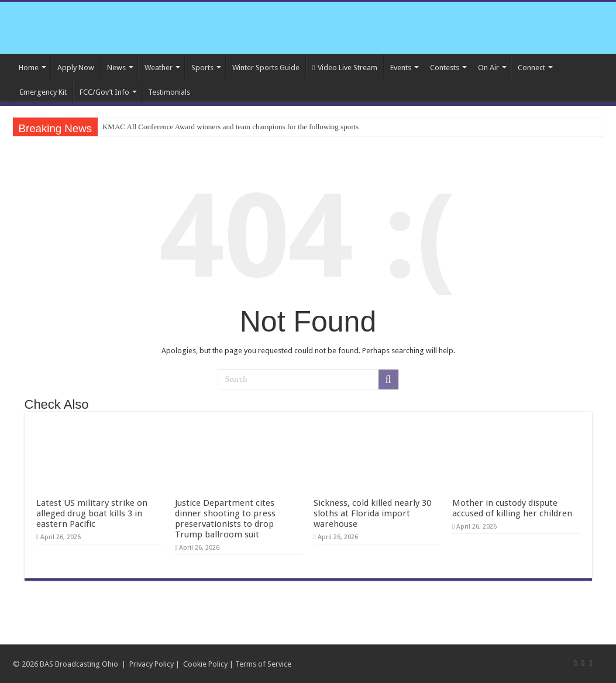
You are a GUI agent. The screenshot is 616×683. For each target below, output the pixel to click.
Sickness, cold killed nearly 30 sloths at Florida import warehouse (372, 513)
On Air (488, 68)
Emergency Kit (43, 92)
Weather (159, 68)
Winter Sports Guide (266, 68)
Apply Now (76, 68)
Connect (531, 68)
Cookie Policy (205, 664)
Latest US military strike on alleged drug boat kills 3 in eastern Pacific (92, 513)
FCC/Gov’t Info (104, 92)
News (116, 68)
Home (29, 68)
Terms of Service (263, 664)
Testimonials (169, 92)
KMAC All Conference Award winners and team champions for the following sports (230, 127)
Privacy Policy (152, 664)
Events (401, 68)
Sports (202, 68)
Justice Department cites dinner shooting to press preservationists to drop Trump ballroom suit (225, 519)
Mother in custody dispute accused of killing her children (512, 508)
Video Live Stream (345, 68)
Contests (445, 68)
